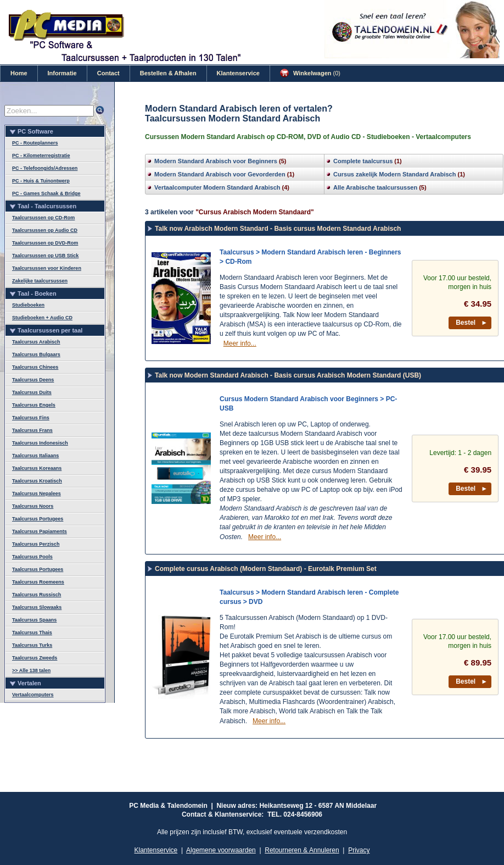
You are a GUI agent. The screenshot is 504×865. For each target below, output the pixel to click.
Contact (108, 73)
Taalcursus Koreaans (37, 468)
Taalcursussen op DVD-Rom (45, 243)
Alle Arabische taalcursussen (375, 187)
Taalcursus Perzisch (36, 544)
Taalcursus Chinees (35, 367)
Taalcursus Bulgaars (36, 354)
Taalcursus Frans (32, 430)
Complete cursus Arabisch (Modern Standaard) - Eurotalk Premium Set (266, 569)
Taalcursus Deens (33, 380)
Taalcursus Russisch (37, 595)
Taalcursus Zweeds (35, 658)
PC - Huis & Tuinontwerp (41, 181)
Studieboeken (28, 305)
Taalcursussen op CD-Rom (43, 218)
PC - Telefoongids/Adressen (45, 168)
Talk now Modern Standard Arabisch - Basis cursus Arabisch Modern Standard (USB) (288, 375)
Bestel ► (472, 323)
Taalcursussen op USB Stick (45, 256)
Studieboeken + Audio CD (42, 318)
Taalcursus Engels (34, 405)
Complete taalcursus (363, 161)
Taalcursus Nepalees (37, 494)
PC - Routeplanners (35, 143)
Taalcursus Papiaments (40, 531)
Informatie (62, 73)
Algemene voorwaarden (221, 850)
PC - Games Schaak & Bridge (46, 193)
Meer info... (240, 343)
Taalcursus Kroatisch (37, 481)
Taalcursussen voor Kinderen (47, 268)
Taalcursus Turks (32, 645)
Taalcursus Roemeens (38, 582)
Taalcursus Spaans (34, 620)
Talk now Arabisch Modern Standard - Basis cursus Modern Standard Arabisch (278, 229)
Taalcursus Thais (32, 633)
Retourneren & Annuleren (302, 850)
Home (19, 73)
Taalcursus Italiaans (35, 456)
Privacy (359, 850)
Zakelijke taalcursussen (40, 281)
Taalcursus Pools (32, 557)
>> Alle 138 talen (31, 670)
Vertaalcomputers (33, 695)
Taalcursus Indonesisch (40, 443)
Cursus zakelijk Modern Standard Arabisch (394, 174)
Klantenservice (238, 73)
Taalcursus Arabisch (36, 342)
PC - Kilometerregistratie (41, 156)
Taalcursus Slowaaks (37, 607)
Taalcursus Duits (32, 392)
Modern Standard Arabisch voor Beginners (216, 161)
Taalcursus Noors (33, 506)
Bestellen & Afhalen (168, 73)
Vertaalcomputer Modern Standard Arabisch (217, 187)
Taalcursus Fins (31, 418)
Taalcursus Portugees (38, 519)
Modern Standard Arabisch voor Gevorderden (220, 174)
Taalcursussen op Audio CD (45, 230)
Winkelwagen (310, 73)
